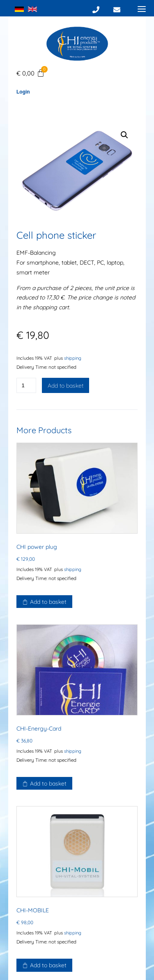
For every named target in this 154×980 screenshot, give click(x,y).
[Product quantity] (26, 385)
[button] (124, 135)
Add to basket (66, 386)
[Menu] (142, 9)
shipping (73, 358)
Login (23, 92)
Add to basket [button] (48, 602)
